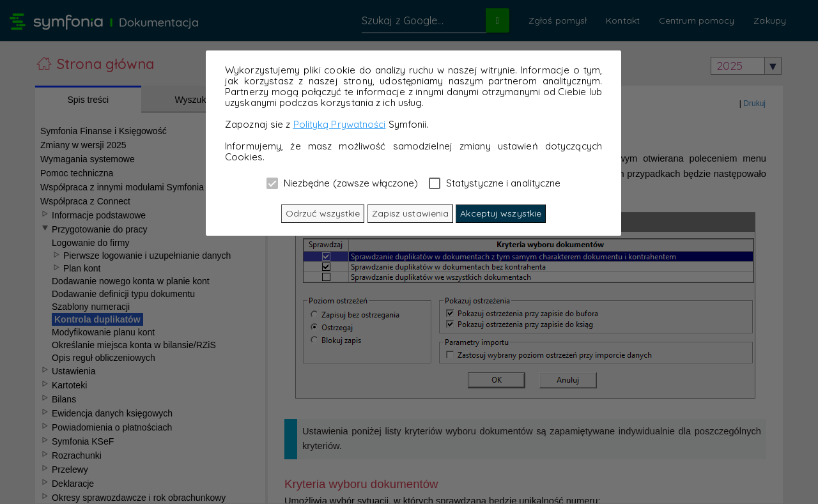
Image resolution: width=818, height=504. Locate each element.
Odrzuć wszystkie (323, 213)
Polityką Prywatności (340, 124)
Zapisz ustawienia (411, 213)
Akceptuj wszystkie (501, 213)
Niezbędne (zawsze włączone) (343, 183)
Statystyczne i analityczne (495, 183)
